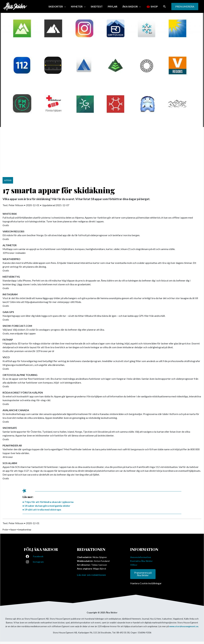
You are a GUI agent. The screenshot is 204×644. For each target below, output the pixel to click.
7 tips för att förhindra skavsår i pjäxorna (49, 502)
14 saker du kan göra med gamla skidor (47, 506)
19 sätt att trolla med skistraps (43, 509)
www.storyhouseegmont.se (184, 626)
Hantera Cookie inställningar (146, 583)
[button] (165, 6)
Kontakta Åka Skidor (141, 561)
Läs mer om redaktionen (91, 575)
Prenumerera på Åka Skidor (143, 574)
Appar (13, 530)
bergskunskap (25, 530)
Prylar (5, 530)
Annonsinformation (141, 557)
